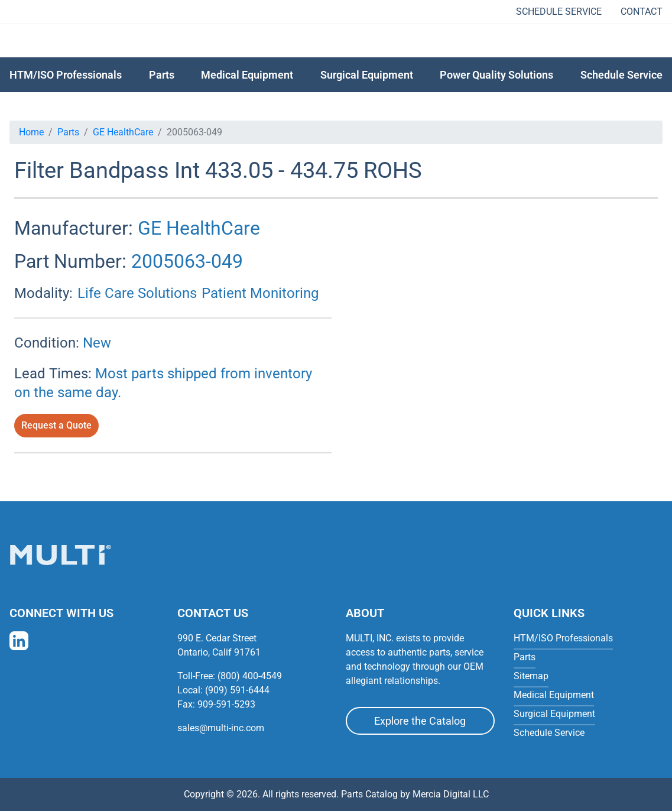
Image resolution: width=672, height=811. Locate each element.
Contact (642, 12)
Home (31, 132)
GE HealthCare (123, 132)
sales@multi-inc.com (221, 728)
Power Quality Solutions (496, 75)
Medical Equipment (247, 75)
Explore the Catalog (420, 721)
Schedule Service (559, 12)
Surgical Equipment (367, 75)
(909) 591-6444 (237, 690)
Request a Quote (56, 425)
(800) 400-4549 (250, 676)
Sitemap (531, 676)
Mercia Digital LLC (451, 794)
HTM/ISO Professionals (66, 75)
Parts (68, 132)
